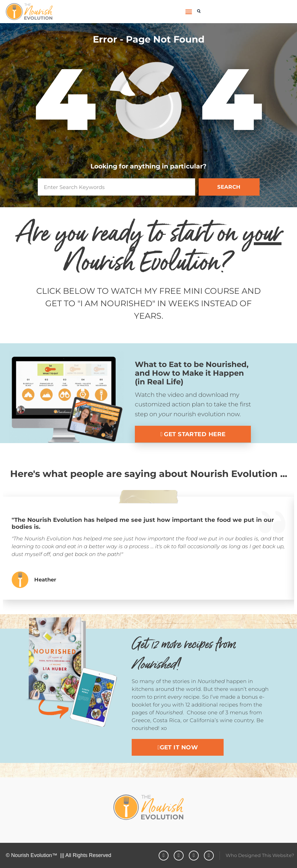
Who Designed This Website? (260, 855)
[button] (189, 12)
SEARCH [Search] (229, 187)
